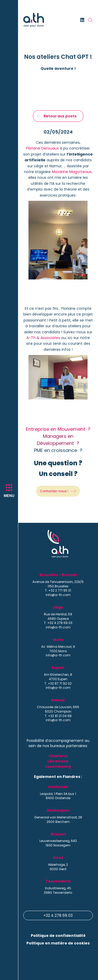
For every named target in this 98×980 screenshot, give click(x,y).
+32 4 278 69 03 (58, 915)
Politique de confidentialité (58, 936)
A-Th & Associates (43, 338)
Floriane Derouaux (42, 148)
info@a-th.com (58, 595)
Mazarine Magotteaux (72, 172)
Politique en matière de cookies (58, 943)
